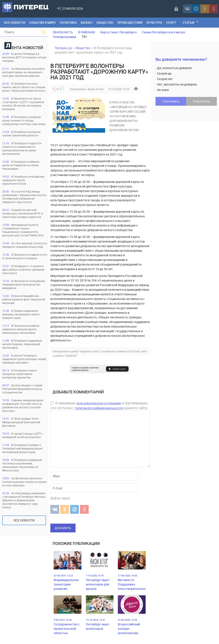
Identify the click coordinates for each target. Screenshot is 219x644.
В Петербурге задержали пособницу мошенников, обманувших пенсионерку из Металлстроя (22, 465)
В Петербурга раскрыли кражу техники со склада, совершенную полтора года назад (24, 120)
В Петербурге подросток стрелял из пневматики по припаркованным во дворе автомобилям (22, 148)
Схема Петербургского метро (164, 32)
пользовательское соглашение (99, 403)
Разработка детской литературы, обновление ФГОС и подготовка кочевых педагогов (23, 213)
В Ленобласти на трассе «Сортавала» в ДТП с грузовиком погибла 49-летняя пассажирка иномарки (23, 104)
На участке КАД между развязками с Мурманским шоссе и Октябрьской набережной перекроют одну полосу (24, 197)
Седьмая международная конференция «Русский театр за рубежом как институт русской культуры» (23, 405)
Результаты (202, 101)
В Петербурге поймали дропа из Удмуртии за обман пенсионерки (21, 165)
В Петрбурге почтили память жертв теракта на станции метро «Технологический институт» (24, 87)
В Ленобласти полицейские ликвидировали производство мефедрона (24, 284)
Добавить (63, 528)
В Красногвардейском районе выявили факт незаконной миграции (24, 299)
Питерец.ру (63, 48)
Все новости (24, 520)
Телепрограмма (64, 37)
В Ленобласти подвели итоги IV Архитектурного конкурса (25, 256)
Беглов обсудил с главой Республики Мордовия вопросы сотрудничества (22, 389)
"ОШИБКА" (71, 356)
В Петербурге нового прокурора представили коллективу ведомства (20, 374)
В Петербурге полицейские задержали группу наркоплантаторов (23, 180)
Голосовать (171, 101)
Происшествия (130, 22)
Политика (68, 22)
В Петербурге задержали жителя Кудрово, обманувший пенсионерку (22, 344)
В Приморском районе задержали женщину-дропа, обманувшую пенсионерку (21, 329)
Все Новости (15, 22)
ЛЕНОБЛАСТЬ (63, 32)
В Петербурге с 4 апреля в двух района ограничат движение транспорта (23, 269)
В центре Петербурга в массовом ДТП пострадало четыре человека (24, 57)
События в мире (42, 22)
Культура (154, 22)
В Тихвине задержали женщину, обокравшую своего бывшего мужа (21, 314)
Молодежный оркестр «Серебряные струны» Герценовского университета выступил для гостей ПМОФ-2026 (23, 230)
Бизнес (87, 22)
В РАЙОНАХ (87, 32)
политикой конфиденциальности (99, 408)
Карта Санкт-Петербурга (118, 32)
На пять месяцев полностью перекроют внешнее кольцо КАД (25, 245)
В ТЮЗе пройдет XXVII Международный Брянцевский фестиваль (21, 422)
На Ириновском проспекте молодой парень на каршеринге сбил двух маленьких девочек (23, 72)
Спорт (171, 22)
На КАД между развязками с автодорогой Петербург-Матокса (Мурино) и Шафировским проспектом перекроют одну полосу (24, 500)
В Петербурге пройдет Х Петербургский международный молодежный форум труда (22, 448)
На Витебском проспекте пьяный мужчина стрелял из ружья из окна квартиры (24, 482)
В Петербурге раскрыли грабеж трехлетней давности (21, 134)
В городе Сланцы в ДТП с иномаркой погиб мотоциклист (22, 435)
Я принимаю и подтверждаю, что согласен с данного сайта (99, 405)
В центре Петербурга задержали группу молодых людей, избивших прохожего (24, 359)
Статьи (188, 22)
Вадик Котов (96, 89)
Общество (105, 22)
